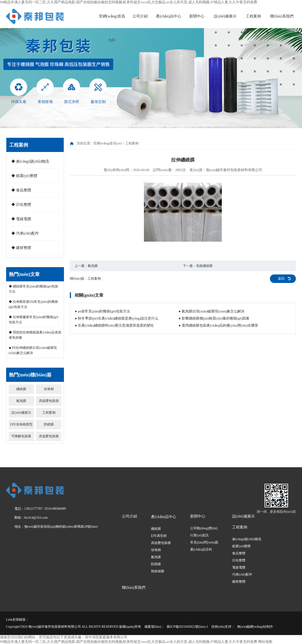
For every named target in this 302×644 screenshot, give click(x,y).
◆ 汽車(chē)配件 (25, 233)
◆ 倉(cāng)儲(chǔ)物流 (30, 161)
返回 (281, 279)
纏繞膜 (21, 389)
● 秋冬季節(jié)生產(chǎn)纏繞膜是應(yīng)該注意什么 (117, 318)
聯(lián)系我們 (282, 16)
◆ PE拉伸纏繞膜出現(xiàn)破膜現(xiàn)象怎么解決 (33, 350)
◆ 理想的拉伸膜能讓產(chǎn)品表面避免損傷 (35, 335)
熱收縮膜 (158, 571)
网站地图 (265, 642)
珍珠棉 (49, 389)
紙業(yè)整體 (241, 546)
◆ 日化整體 (21, 204)
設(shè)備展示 (225, 16)
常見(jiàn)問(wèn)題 (204, 542)
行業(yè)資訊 (199, 535)
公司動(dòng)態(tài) (204, 528)
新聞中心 (197, 16)
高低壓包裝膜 (49, 436)
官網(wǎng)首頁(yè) (112, 28)
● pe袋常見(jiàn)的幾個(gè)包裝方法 (102, 311)
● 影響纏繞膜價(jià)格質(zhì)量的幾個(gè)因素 (214, 318)
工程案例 (253, 16)
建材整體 (239, 582)
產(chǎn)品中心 (169, 16)
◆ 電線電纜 (21, 219)
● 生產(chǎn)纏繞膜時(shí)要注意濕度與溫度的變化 (114, 325)
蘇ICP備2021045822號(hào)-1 (187, 627)
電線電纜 (239, 567)
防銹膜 (49, 424)
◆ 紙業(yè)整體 (24, 176)
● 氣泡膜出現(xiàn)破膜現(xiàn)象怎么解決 (212, 311)
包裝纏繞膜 (204, 266)
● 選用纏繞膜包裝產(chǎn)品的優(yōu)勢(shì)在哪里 (218, 325)
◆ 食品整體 (21, 190)
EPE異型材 (159, 536)
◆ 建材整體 (21, 248)
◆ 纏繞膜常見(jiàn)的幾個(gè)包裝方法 (34, 289)
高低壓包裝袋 (49, 401)
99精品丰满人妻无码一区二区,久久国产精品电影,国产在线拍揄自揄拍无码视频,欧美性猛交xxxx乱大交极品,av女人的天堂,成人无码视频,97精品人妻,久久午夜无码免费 (129, 2)
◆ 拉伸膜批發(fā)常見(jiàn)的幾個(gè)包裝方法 (33, 304)
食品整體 (239, 553)
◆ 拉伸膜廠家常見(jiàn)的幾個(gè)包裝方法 (34, 320)
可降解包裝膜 (21, 436)
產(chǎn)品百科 (201, 549)
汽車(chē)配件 (242, 575)
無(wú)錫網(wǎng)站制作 (255, 627)
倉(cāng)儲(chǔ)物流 (247, 539)
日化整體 (239, 560)
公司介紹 (140, 16)
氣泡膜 (21, 401)
